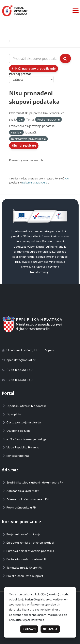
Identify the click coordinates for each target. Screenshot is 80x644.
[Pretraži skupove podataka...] (35, 58)
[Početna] (5, 42)
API (67, 178)
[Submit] (65, 58)
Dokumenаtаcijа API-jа (35, 182)
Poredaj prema (20, 74)
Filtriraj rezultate (24, 145)
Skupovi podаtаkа (28, 42)
